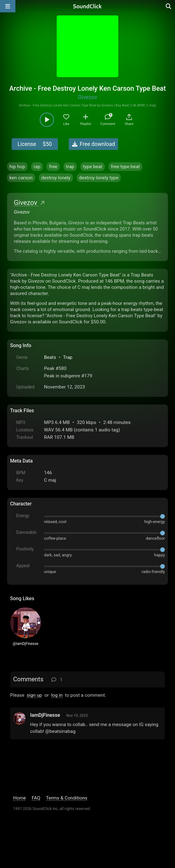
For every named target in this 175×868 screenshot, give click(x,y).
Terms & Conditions (67, 798)
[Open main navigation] (8, 6)
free (53, 167)
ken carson (21, 178)
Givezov (87, 97)
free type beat (125, 167)
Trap (68, 357)
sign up (35, 695)
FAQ (36, 798)
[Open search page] (169, 6)
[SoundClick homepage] (87, 6)
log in (57, 695)
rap (37, 167)
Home (20, 798)
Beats (50, 357)
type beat (93, 167)
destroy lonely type (99, 178)
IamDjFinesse (45, 715)
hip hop (17, 167)
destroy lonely (56, 178)
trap (70, 167)
